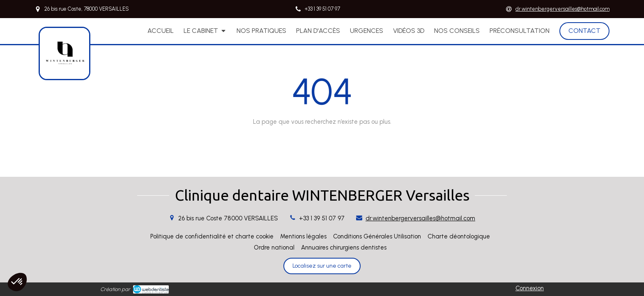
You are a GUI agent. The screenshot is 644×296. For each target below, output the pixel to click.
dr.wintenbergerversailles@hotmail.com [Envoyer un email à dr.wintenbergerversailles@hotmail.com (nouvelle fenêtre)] (420, 218)
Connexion (530, 288)
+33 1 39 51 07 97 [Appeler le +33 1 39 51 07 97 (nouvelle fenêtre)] (322, 218)
